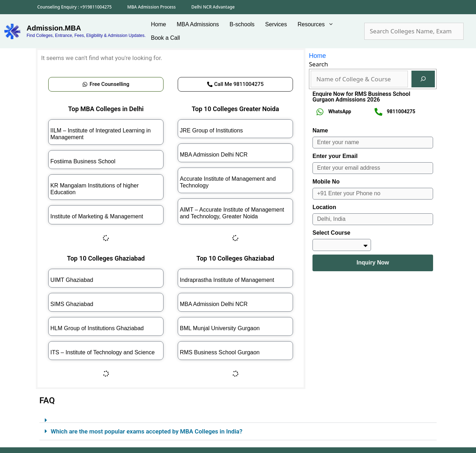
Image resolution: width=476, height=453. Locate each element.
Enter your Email (335, 156)
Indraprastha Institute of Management (227, 280)
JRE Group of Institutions (211, 130)
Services (276, 24)
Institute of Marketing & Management (97, 216)
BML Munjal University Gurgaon (220, 328)
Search (319, 64)
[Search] (423, 79)
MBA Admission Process (152, 7)
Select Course (331, 233)
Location (324, 207)
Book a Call (166, 38)
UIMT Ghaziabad (72, 280)
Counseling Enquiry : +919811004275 (74, 7)
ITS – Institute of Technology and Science (103, 352)
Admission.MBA (54, 28)
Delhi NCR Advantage (213, 7)
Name (320, 130)
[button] (238, 417)
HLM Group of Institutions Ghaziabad (97, 328)
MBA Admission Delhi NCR (214, 155)
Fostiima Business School (83, 161)
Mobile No (326, 182)
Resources (318, 24)
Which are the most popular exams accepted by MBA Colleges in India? (146, 431)
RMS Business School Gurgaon (220, 352)
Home (159, 24)
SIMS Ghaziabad (72, 304)
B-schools (242, 24)
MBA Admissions (198, 24)
